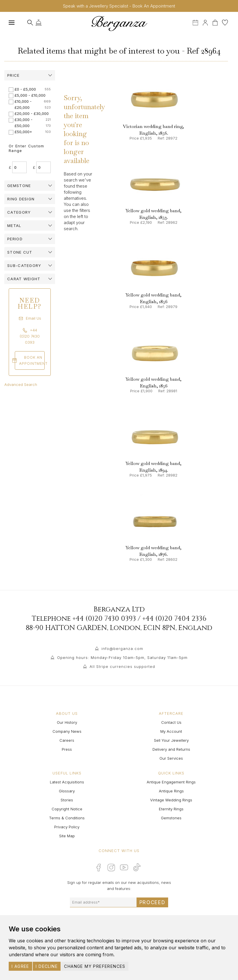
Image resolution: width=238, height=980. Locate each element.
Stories (67, 800)
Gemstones (171, 818)
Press (67, 749)
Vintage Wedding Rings (171, 800)
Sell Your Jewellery (171, 740)
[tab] (30, 75)
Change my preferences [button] (95, 966)
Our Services (171, 758)
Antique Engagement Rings (171, 782)
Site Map (67, 836)
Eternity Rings (171, 809)
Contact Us (171, 722)
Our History (67, 722)
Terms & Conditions (67, 818)
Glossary (67, 791)
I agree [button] (20, 966)
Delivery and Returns (171, 749)
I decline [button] (47, 966)
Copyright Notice (67, 809)
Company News (67, 731)
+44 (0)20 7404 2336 (174, 619)
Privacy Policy (67, 827)
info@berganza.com (122, 649)
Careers (67, 740)
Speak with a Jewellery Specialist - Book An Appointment (119, 6)
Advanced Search (21, 384)
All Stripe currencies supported (122, 666)
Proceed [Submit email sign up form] (152, 902)
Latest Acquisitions (67, 782)
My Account (171, 731)
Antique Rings (171, 791)
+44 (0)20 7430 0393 (104, 619)
